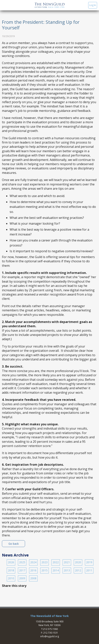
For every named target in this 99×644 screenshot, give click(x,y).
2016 (33, 570)
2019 (89, 562)
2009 (22, 578)
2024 (33, 562)
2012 (78, 570)
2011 (89, 570)
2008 (33, 578)
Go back (14, 544)
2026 (11, 562)
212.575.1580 (50, 629)
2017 (22, 570)
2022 (56, 562)
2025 (22, 562)
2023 (44, 562)
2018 (11, 570)
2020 (78, 562)
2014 (56, 570)
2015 (44, 570)
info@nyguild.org (50, 636)
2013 (67, 570)
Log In (93, 5)
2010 (11, 578)
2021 (67, 562)
